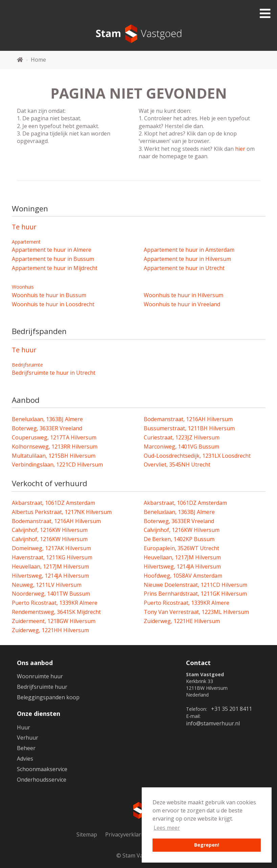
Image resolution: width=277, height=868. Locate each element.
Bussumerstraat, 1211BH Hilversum (189, 428)
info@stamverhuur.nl (213, 723)
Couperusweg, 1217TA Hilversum (54, 437)
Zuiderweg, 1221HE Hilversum (182, 621)
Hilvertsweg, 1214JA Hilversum (182, 566)
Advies (25, 759)
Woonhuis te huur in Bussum (49, 295)
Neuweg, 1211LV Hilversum (47, 585)
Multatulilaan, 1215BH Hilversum (54, 456)
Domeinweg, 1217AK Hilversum (51, 548)
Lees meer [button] (167, 828)
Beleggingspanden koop (48, 697)
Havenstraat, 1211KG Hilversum (52, 557)
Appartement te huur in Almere (52, 250)
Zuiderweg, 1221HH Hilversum (50, 630)
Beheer (26, 748)
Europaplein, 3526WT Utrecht (181, 548)
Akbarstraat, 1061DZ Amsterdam (53, 503)
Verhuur (28, 738)
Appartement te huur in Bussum (53, 259)
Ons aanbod (35, 663)
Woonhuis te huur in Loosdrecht (53, 304)
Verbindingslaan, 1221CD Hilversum (57, 464)
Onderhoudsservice (42, 780)
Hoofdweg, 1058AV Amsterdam (183, 576)
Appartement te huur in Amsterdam (189, 250)
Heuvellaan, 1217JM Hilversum (182, 557)
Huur (24, 727)
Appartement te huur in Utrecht (184, 268)
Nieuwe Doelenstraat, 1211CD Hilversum (195, 585)
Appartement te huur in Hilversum (187, 259)
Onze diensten (39, 714)
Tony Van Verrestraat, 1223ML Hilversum (196, 612)
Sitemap (87, 834)
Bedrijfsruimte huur (42, 687)
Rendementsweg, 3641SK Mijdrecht (56, 612)
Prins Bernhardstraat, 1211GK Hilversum (195, 594)
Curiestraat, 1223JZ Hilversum (182, 437)
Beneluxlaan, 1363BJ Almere (47, 419)
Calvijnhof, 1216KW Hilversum (50, 530)
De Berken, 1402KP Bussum (179, 539)
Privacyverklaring (127, 834)
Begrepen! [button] (207, 845)
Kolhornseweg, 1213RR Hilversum (55, 447)
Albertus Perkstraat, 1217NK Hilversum (62, 512)
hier (240, 149)
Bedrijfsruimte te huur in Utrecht (54, 373)
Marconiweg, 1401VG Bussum (181, 447)
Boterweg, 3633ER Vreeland (47, 428)
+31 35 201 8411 (232, 709)
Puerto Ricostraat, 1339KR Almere (55, 603)
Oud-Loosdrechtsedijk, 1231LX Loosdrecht (197, 456)
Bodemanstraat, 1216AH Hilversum (188, 419)
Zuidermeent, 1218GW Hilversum (54, 621)
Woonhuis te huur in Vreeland (182, 304)
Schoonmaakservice (42, 769)
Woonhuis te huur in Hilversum (183, 295)
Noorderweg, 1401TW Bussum (51, 594)
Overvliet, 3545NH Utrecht (177, 464)
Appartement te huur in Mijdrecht (55, 268)
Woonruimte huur (40, 676)
